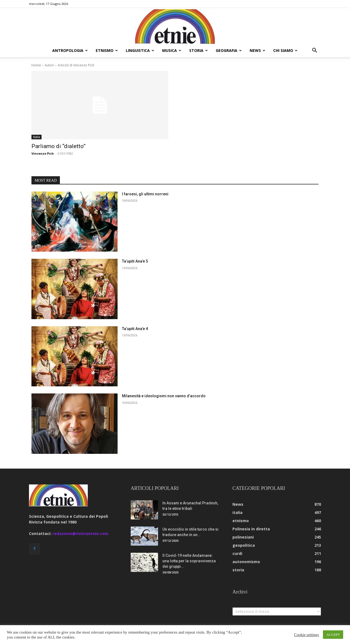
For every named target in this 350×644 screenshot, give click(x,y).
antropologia (70, 50)
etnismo (107, 50)
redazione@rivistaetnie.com (80, 533)
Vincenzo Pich (43, 153)
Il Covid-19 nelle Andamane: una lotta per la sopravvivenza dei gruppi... (189, 561)
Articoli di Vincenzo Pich (76, 65)
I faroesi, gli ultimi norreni (145, 194)
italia (37, 137)
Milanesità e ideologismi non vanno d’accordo (164, 396)
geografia (229, 50)
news (257, 50)
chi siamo (285, 50)
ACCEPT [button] (333, 635)
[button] (314, 51)
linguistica (140, 50)
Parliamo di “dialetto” (59, 146)
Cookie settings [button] (306, 635)
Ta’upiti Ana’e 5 (135, 261)
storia (199, 50)
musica (172, 50)
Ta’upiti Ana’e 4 (135, 329)
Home (36, 65)
